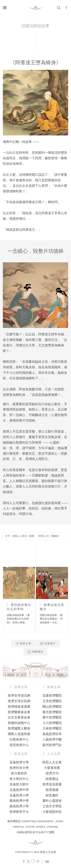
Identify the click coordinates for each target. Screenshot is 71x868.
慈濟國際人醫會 (19, 728)
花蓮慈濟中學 (19, 790)
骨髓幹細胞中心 (19, 723)
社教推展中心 (19, 740)
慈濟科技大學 (19, 768)
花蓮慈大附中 (19, 784)
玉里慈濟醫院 (52, 701)
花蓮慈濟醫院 (52, 696)
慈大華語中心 (19, 779)
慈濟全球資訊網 (19, 696)
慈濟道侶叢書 (52, 784)
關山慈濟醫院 (52, 707)
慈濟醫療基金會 (19, 712)
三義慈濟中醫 (52, 740)
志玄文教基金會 (19, 717)
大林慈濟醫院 (52, 728)
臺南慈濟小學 (19, 806)
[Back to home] (36, 8)
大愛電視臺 (52, 768)
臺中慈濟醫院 (52, 717)
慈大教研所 (19, 773)
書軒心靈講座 (52, 801)
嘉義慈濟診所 (52, 734)
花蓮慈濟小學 (19, 795)
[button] (5, 8)
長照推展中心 (19, 745)
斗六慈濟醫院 (52, 723)
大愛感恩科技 (52, 812)
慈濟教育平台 (19, 812)
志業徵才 (48, 644)
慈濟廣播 (52, 790)
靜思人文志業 (52, 762)
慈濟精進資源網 (19, 707)
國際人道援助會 (19, 734)
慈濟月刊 (52, 773)
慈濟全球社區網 (19, 701)
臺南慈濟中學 (19, 801)
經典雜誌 (52, 779)
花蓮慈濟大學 (19, 762)
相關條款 (35, 652)
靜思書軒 (52, 795)
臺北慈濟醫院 (52, 712)
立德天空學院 (52, 806)
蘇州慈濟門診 (52, 745)
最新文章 (23, 644)
